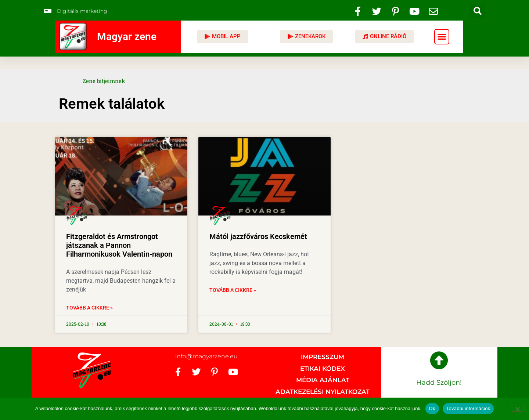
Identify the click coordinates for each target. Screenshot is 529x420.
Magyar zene (127, 37)
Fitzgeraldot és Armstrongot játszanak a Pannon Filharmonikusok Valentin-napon (119, 245)
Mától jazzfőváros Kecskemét (258, 236)
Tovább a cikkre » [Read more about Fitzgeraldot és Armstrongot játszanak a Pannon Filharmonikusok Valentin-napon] (89, 308)
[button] (478, 11)
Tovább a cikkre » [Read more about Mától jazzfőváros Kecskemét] (233, 290)
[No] (517, 408)
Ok (432, 408)
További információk (468, 408)
